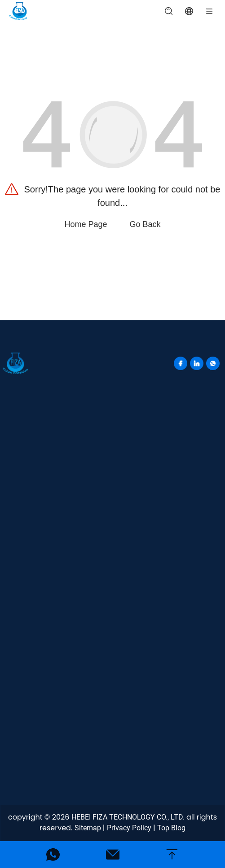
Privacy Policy (129, 828)
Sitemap (88, 828)
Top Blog (171, 828)
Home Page (86, 224)
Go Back (145, 224)
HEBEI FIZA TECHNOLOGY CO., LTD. (128, 817)
